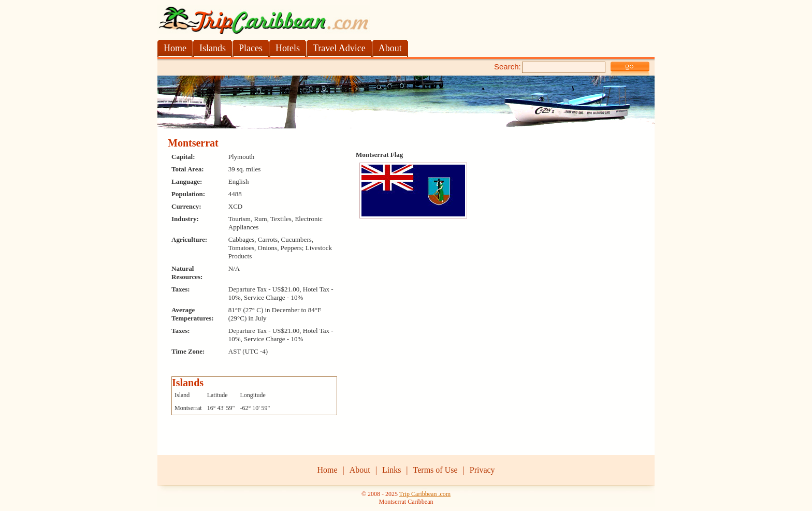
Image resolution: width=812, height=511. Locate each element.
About (360, 470)
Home (327, 470)
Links (392, 470)
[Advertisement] (279, 65)
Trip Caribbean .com (425, 494)
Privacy (482, 470)
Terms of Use (436, 470)
